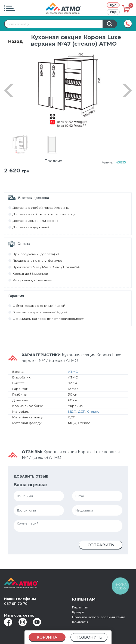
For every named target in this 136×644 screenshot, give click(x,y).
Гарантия (80, 607)
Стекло (93, 411)
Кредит (78, 612)
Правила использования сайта (99, 617)
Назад (16, 41)
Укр (113, 12)
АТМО (73, 372)
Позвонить (89, 637)
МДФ (72, 411)
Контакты (80, 622)
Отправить (101, 545)
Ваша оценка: (30, 485)
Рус (113, 5)
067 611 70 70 (16, 604)
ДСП (82, 411)
